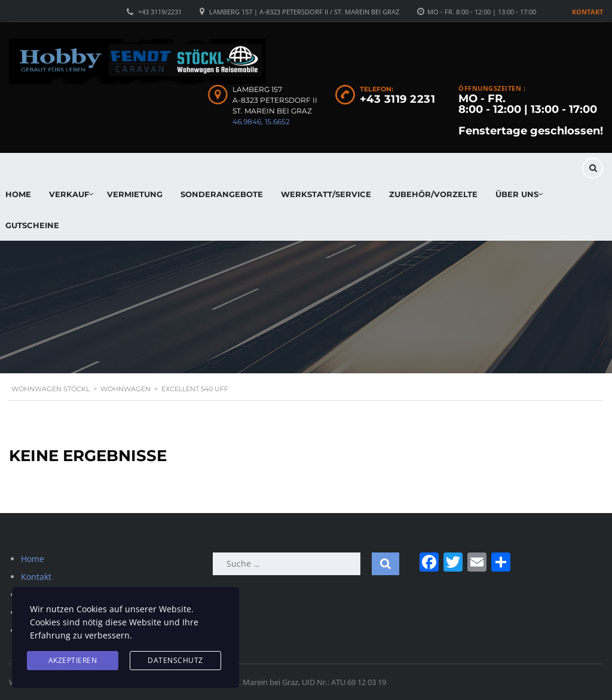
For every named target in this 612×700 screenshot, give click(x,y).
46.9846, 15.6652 (261, 122)
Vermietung (135, 194)
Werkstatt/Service (326, 194)
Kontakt (587, 12)
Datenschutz (175, 660)
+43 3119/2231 (160, 12)
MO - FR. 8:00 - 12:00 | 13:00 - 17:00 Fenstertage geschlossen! (531, 115)
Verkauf (69, 194)
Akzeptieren (73, 660)
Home (33, 559)
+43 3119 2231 (398, 99)
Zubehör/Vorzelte (433, 194)
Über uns (517, 194)
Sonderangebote (222, 194)
